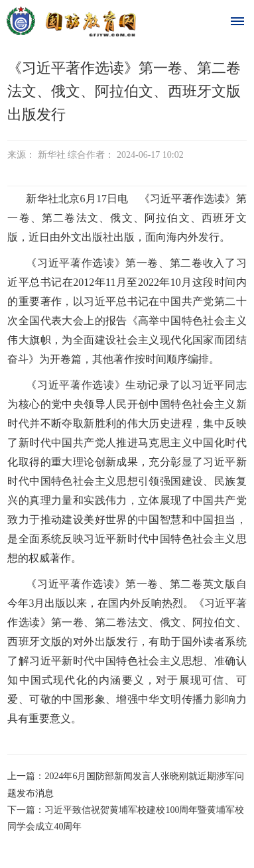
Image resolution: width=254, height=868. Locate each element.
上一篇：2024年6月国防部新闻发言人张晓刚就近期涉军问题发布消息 (126, 784)
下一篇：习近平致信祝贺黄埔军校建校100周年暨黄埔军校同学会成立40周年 (126, 818)
